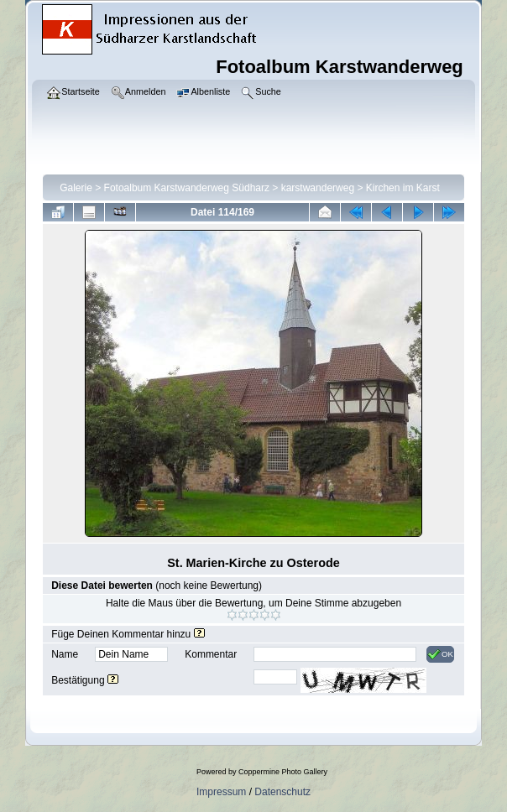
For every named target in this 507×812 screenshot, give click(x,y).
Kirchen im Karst (403, 188)
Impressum (221, 792)
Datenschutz (282, 792)
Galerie (76, 188)
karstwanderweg (318, 188)
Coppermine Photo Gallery (283, 772)
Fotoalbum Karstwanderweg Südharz (187, 188)
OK (440, 654)
